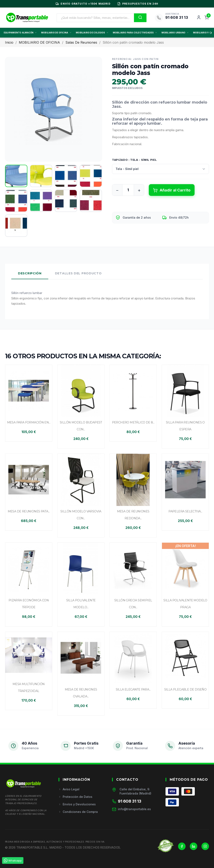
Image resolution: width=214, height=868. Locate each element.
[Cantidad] (128, 190)
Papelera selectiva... (185, 511)
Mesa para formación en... (29, 422)
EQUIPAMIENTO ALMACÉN (20, 33)
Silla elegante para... (133, 689)
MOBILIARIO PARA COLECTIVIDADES (135, 33)
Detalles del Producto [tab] (78, 273)
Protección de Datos (75, 797)
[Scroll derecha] (210, 33)
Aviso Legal (69, 789)
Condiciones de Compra (78, 812)
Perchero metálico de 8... (133, 422)
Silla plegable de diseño (185, 689)
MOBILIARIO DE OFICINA (56, 33)
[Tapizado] (160, 169)
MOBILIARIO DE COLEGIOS (92, 33)
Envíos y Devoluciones (77, 804)
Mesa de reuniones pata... (29, 511)
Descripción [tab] (30, 273)
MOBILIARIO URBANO (175, 33)
